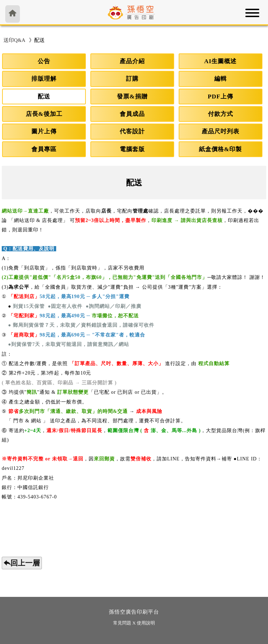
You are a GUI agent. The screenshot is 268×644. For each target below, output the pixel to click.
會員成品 (132, 114)
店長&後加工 (44, 114)
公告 (44, 61)
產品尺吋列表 (221, 131)
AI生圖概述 (220, 61)
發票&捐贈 (132, 97)
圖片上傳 (44, 131)
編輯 (221, 79)
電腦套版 (132, 149)
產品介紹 (132, 61)
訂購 (132, 79)
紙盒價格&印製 (220, 149)
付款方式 (221, 114)
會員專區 (44, 149)
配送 (44, 97)
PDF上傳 (220, 97)
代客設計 (132, 131)
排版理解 (44, 79)
